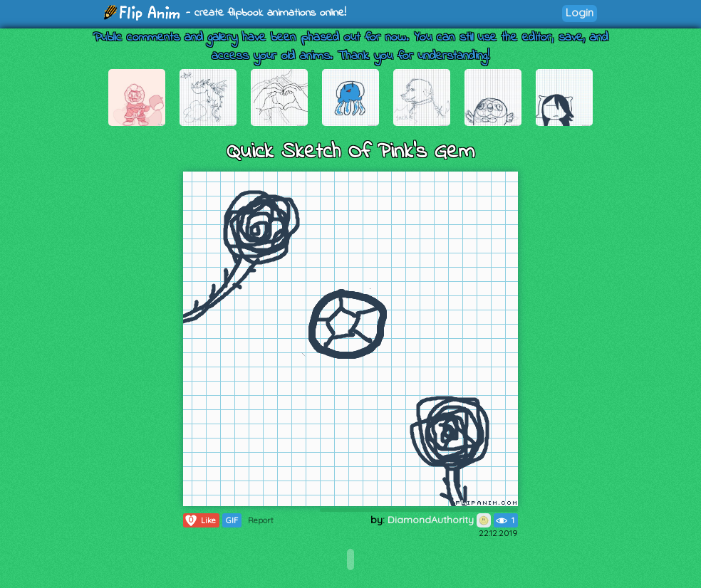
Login (580, 12)
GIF (232, 520)
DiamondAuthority (439, 520)
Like (200, 520)
